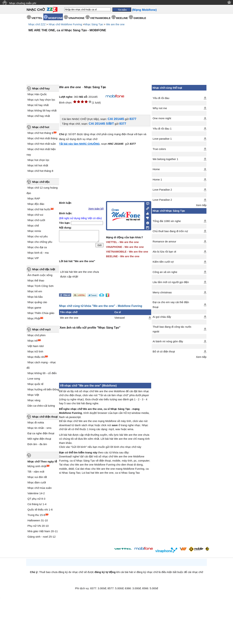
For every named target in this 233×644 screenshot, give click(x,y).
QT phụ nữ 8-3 (36, 499)
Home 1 (157, 180)
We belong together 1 (165, 159)
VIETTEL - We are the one (122, 242)
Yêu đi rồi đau (161, 98)
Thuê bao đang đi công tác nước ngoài (172, 329)
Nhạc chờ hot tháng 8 (40, 171)
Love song (34, 379)
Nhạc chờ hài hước (39, 209)
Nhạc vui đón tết (37, 477)
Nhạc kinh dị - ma (38, 253)
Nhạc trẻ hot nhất (38, 165)
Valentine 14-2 (36, 493)
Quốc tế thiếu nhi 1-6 (40, 510)
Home (156, 169)
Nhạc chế (33, 226)
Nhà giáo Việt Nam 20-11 (43, 531)
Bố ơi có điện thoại (164, 352)
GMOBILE (140, 18)
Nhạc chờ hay (41, 88)
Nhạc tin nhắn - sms (39, 428)
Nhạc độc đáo (36, 204)
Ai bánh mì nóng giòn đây (168, 341)
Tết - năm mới (36, 472)
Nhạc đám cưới (37, 482)
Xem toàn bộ (96, 209)
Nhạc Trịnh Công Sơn (40, 286)
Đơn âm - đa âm (37, 444)
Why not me (160, 108)
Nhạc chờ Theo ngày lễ (42, 461)
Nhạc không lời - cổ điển (42, 373)
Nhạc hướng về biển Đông (43, 389)
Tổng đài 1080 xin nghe (167, 221)
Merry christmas (162, 292)
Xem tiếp (201, 205)
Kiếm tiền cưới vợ (163, 262)
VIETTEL (37, 18)
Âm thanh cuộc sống (40, 275)
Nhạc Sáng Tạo (94, 24)
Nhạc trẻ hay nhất (38, 105)
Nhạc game (34, 308)
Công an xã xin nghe (165, 272)
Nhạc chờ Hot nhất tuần (42, 144)
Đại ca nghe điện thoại (41, 433)
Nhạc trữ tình (35, 351)
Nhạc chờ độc (41, 182)
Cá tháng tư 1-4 (37, 504)
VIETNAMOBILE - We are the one (127, 252)
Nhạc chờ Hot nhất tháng (42, 138)
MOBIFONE (56, 18)
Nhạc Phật (34, 318)
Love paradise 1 (162, 139)
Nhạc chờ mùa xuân (40, 488)
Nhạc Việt (33, 395)
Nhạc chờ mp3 (41, 329)
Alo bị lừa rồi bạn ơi (164, 252)
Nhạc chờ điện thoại (45, 417)
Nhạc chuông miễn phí (23, 3)
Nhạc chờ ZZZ (37, 24)
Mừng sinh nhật (37, 466)
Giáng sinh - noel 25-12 (42, 537)
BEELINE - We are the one (123, 256)
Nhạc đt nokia (36, 422)
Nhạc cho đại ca (37, 247)
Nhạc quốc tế (35, 384)
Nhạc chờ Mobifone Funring (65, 24)
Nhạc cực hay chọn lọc (41, 100)
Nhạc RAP (34, 198)
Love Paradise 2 (162, 190)
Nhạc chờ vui (35, 215)
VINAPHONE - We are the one (125, 247)
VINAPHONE (76, 18)
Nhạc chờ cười (36, 220)
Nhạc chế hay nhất (39, 116)
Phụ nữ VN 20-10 (38, 526)
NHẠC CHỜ (36, 10)
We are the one (115, 24)
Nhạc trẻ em (35, 291)
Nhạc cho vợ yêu (38, 236)
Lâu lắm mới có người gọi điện (171, 282)
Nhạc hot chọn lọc (38, 160)
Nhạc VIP (33, 258)
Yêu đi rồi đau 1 (162, 129)
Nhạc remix (34, 231)
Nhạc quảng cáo (37, 302)
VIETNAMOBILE (100, 18)
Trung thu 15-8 (36, 515)
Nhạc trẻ (33, 341)
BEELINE (122, 18)
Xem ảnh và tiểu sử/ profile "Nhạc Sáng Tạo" (90, 328)
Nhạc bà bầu (35, 297)
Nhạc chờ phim (36, 335)
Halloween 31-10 (38, 520)
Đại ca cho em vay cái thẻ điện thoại (171, 305)
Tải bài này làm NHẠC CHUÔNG (79, 144)
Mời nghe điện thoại (39, 439)
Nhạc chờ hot (41, 127)
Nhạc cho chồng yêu (40, 242)
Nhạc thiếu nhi (36, 357)
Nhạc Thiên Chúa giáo (41, 313)
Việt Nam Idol (35, 346)
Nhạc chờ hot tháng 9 (40, 133)
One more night (162, 118)
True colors (159, 149)
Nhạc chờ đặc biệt (44, 269)
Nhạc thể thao (36, 280)
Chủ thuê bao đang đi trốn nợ (170, 231)
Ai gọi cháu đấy (162, 317)
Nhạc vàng (34, 400)
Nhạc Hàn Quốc (37, 94)
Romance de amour (164, 242)
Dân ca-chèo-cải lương (41, 406)
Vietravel (119, 318)
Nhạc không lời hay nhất (42, 110)
